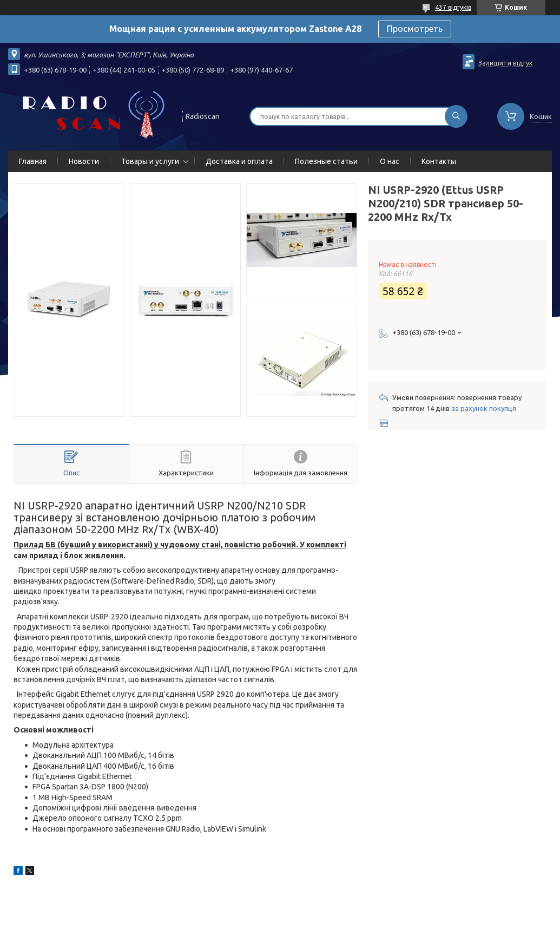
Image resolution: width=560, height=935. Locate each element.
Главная (33, 161)
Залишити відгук (506, 63)
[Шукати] (456, 116)
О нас (390, 161)
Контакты (439, 161)
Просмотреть (415, 29)
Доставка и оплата (239, 161)
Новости (84, 161)
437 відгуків (453, 7)
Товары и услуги (150, 161)
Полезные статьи (326, 161)
